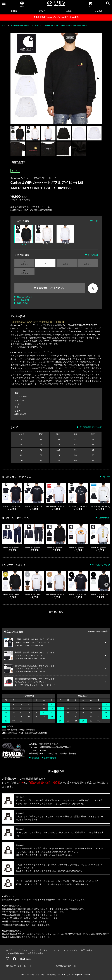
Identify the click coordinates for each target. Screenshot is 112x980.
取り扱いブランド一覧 (16, 966)
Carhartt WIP (104, 518)
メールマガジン (70, 950)
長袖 (16, 407)
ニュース (55, 950)
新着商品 (14, 11)
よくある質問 (23, 300)
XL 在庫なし (88, 263)
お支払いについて (25, 297)
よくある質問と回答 (15, 953)
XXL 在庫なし (24, 272)
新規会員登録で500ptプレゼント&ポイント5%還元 (56, 17)
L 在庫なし (67, 263)
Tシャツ (52, 178)
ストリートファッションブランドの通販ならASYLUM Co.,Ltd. (47, 975)
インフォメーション (27, 950)
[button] (98, 79)
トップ (4, 25)
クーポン (43, 950)
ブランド (42, 11)
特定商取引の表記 (36, 953)
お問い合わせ (23, 303)
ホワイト (44, 235)
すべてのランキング (101, 565)
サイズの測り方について (91, 427)
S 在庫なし (24, 263)
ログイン (10, 950)
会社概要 (36, 758)
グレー (65, 235)
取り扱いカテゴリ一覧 (66, 966)
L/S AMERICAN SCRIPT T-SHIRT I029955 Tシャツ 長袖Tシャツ (64, 25)
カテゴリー (70, 11)
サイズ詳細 (93, 255)
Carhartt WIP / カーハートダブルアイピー (29, 178)
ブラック (24, 235)
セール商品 (98, 11)
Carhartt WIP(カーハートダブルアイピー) (24, 25)
